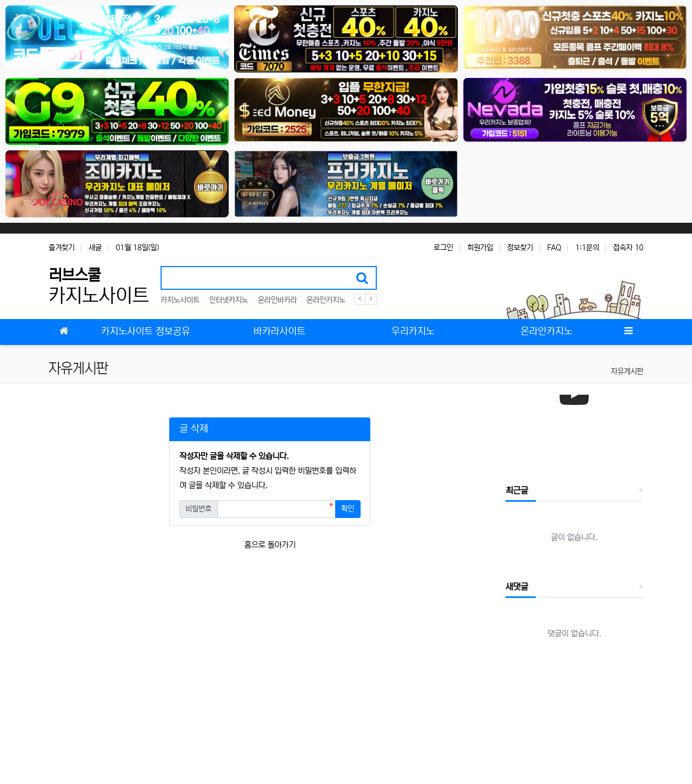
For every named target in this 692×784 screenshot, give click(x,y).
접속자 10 (628, 248)
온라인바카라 (277, 300)
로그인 (443, 248)
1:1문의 (587, 248)
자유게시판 (627, 371)
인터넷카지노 (229, 300)
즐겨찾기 (62, 248)
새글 (95, 248)
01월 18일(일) (137, 248)
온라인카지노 (326, 300)
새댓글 (517, 587)
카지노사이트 (180, 300)
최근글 (517, 490)
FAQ (554, 248)
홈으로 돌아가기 (270, 545)
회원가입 (480, 248)
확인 (348, 509)
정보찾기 (520, 248)
